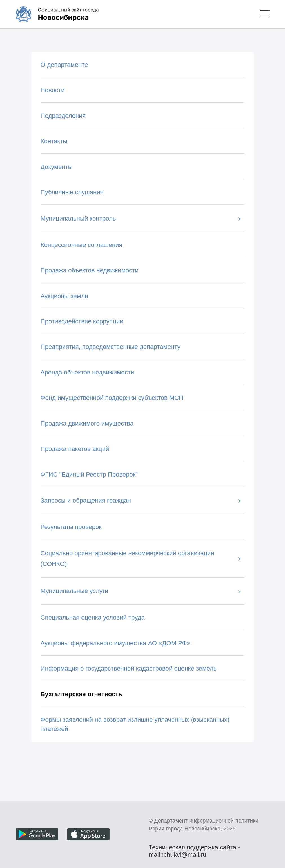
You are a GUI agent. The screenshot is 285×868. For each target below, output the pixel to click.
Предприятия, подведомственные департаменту (111, 347)
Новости (53, 90)
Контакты (54, 141)
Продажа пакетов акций (75, 449)
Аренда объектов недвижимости (87, 372)
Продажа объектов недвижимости (90, 270)
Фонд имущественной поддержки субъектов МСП (112, 398)
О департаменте (64, 65)
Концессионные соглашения (82, 245)
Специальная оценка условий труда (93, 617)
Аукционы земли (64, 296)
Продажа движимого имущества (87, 423)
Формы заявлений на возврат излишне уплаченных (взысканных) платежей (135, 724)
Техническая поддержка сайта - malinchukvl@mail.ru (194, 848)
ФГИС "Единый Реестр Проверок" (89, 474)
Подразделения (63, 116)
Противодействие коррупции (82, 321)
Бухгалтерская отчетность (81, 694)
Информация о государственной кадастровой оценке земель (129, 668)
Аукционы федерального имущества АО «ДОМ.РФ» (115, 643)
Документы (57, 167)
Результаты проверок (71, 527)
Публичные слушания (72, 192)
